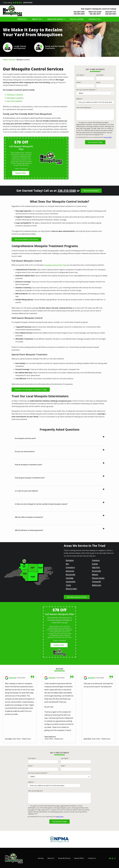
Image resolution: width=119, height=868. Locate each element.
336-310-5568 (67, 191)
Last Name (100, 75)
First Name (80, 75)
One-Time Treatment (14, 101)
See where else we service (77, 597)
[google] (112, 858)
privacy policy (108, 137)
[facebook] (110, 858)
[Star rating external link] (59, 3)
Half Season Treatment (15, 98)
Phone (78, 82)
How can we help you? (84, 107)
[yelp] (115, 858)
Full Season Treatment (15, 95)
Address (79, 99)
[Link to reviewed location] (20, 678)
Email (98, 82)
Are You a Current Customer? (86, 90)
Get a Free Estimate (91, 191)
